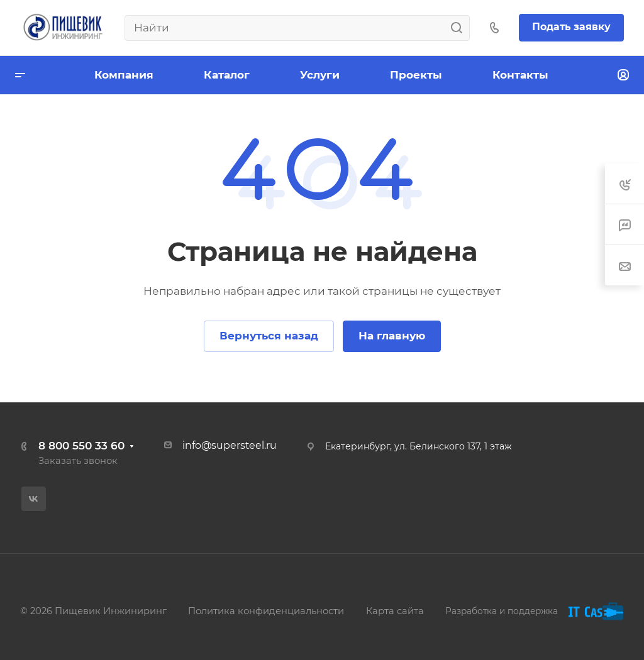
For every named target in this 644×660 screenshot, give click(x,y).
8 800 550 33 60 (81, 446)
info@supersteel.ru (230, 445)
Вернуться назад (269, 336)
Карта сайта (395, 611)
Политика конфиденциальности (266, 611)
